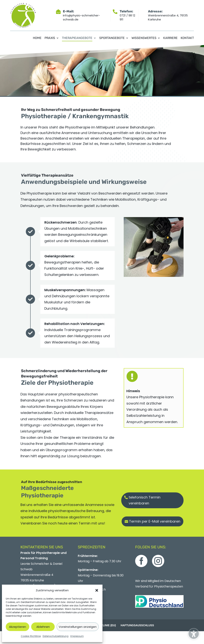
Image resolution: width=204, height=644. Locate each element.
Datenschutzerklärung (56, 636)
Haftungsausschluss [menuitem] (137, 625)
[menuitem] (37, 41)
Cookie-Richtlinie (31, 636)
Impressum (77, 636)
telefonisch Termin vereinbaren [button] (145, 500)
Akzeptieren (17, 627)
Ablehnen (43, 627)
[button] (97, 590)
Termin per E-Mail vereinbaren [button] (155, 521)
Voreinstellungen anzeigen (78, 627)
